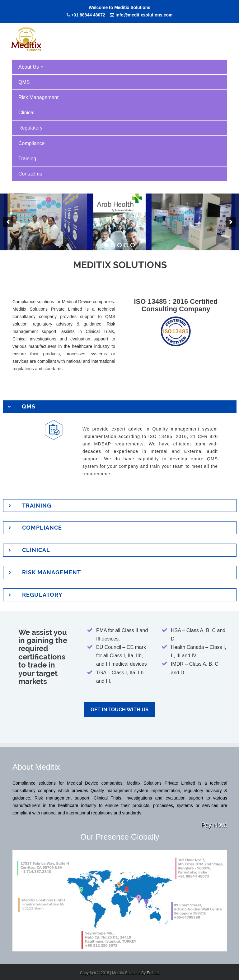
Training (27, 159)
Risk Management (38, 97)
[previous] (8, 222)
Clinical (26, 113)
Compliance (31, 143)
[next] (231, 222)
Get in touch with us (119, 710)
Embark (153, 973)
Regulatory (30, 128)
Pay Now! (214, 825)
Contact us (30, 174)
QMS (24, 82)
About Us (31, 67)
